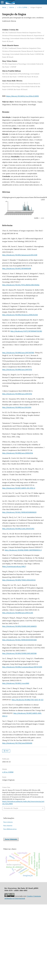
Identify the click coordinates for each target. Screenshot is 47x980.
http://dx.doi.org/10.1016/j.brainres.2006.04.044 (20, 315)
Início (4, 7)
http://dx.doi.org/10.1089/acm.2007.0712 (17, 370)
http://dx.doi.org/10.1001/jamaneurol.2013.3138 (20, 255)
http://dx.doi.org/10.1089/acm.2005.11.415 (18, 613)
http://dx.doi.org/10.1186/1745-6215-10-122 (28, 700)
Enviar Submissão (11, 839)
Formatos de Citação (11, 808)
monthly (36, 218)
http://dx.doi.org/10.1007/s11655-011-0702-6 (19, 488)
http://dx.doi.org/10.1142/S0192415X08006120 (19, 512)
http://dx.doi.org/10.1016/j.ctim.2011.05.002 (18, 529)
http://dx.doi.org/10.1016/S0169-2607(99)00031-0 (23, 550)
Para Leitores (8, 822)
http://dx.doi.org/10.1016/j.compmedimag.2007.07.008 (22, 667)
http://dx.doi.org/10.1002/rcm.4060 (16, 683)
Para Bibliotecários (10, 829)
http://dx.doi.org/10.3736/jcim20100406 (17, 743)
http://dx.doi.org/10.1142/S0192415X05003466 (19, 640)
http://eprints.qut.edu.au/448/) (14, 566)
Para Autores (8, 826)
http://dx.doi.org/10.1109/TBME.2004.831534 (19, 580)
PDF (7, 751)
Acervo (12, 7)
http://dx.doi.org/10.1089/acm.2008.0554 (18, 453)
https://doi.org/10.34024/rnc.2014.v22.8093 (22, 96)
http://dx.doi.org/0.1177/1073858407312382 (26, 331)
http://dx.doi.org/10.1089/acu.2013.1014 (17, 407)
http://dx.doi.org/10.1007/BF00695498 (17, 268)
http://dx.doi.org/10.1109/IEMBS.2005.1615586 (19, 653)
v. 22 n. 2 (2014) (22, 7)
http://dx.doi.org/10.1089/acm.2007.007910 (18, 353)
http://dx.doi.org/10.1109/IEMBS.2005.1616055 (19, 626)
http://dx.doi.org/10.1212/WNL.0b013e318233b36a (21, 285)
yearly (42, 218)
